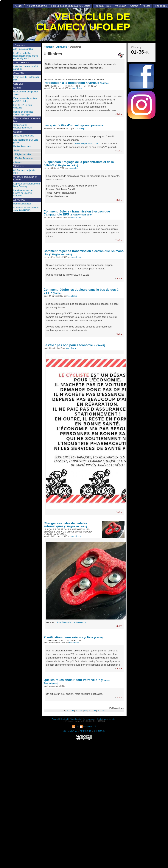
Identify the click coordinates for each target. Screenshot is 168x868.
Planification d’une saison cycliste (69, 637)
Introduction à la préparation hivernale (72, 83)
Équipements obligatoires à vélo (26, 93)
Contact (134, 6)
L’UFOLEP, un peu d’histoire (23, 106)
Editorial (17, 88)
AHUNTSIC (99, 731)
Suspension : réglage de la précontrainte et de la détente (79, 163)
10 (68, 711)
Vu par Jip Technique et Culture (25, 178)
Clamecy (136, 47)
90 (103, 711)
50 (86, 711)
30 (77, 711)
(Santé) (104, 83)
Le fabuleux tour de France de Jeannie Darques (23, 193)
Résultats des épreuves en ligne (27, 120)
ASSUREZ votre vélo (24, 136)
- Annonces (19, 45)
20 (72, 711)
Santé (16, 150)
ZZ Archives (19, 200)
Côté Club (18, 84)
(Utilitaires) (98, 126)
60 (90, 711)
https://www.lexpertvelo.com (71, 622)
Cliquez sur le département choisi (23, 126)
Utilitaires (61, 47)
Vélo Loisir (120, 6)
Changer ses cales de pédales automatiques (65, 525)
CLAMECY (19, 73)
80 (99, 711)
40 (81, 711)
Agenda (146, 6)
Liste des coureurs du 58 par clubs (26, 68)
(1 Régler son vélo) (67, 165)
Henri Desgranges (22, 204)
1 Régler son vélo (22, 154)
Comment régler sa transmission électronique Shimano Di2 (84, 252)
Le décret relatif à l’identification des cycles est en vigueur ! (26, 56)
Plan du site (75, 719)
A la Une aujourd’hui (37, 6)
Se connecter (89, 719)
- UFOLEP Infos (103, 6)
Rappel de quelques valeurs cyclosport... (23, 113)
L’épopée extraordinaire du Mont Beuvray (27, 185)
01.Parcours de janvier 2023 (25, 172)
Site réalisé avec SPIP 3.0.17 (77, 731)
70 (94, 711)
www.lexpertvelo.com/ (87, 143)
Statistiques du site (106, 719)
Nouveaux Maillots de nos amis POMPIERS (26, 209)
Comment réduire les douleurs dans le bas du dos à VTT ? (81, 291)
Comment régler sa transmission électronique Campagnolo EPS (77, 213)
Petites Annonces (22, 146)
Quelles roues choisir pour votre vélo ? (72, 680)
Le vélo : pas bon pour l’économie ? (70, 345)
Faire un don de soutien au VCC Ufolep (71, 6)
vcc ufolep (77, 88)
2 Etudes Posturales (23, 158)
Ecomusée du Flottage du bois (26, 78)
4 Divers (18, 162)
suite (119, 114)
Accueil (48, 47)
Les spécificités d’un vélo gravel (67, 125)
